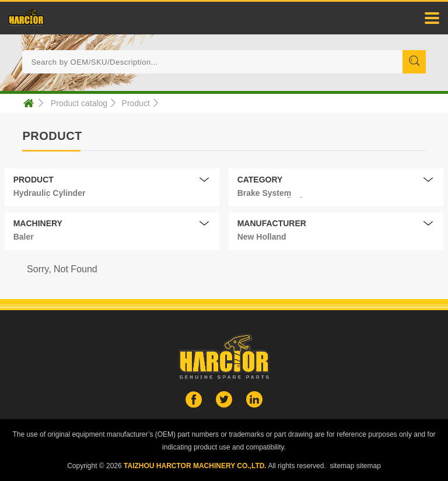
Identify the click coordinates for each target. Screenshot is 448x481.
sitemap (342, 466)
